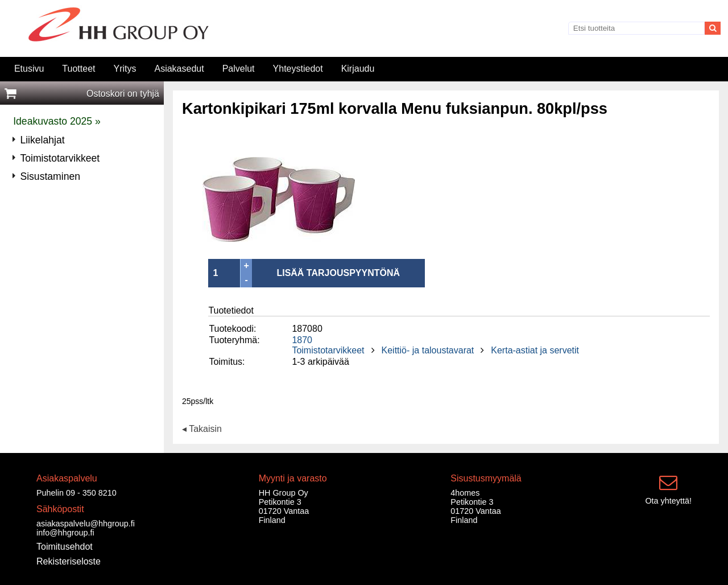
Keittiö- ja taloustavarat (428, 350)
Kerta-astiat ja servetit (535, 350)
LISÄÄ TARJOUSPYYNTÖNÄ (338, 273)
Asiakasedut (179, 69)
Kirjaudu (358, 69)
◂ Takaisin (202, 429)
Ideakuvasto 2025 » (57, 121)
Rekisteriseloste (69, 561)
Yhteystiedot (298, 69)
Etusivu (29, 69)
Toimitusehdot (65, 547)
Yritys (125, 69)
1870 (302, 340)
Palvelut (239, 69)
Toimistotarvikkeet (328, 350)
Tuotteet (78, 69)
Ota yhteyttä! (668, 501)
